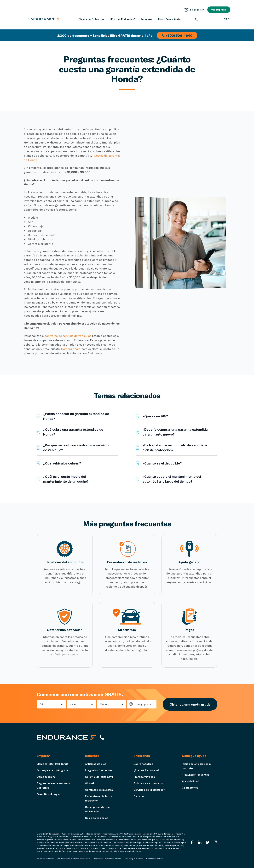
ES (227, 19)
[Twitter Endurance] (208, 842)
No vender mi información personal (107, 859)
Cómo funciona (46, 777)
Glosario (90, 783)
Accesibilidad (190, 781)
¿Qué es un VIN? (155, 416)
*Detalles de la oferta (155, 859)
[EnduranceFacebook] (192, 842)
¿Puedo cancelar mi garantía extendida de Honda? (76, 416)
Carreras (139, 796)
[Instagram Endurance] (216, 842)
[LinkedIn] (200, 842)
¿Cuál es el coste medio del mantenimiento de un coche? (66, 479)
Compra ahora (71, 349)
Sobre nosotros (143, 764)
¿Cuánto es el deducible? (162, 463)
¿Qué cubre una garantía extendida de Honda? (73, 432)
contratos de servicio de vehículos (68, 336)
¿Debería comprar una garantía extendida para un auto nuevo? (175, 432)
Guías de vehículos (97, 818)
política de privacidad (45, 859)
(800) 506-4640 (177, 35)
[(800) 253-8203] (208, 19)
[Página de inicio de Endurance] (44, 19)
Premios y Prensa (144, 777)
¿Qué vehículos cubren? (62, 463)
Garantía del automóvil (99, 777)
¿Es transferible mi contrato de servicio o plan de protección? (175, 448)
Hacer (73, 704)
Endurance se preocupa (148, 783)
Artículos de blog (96, 764)
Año (42, 704)
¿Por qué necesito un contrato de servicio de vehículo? (76, 448)
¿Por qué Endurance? (146, 770)
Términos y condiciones (134, 859)
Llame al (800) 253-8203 (52, 764)
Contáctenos (190, 788)
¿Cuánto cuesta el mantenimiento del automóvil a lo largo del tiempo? (172, 479)
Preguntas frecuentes (99, 770)
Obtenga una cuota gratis (190, 704)
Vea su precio (219, 10)
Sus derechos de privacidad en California (74, 859)
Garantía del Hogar (48, 794)
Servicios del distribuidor (149, 790)
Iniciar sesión (194, 10)
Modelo (104, 704)
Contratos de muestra (99, 790)
